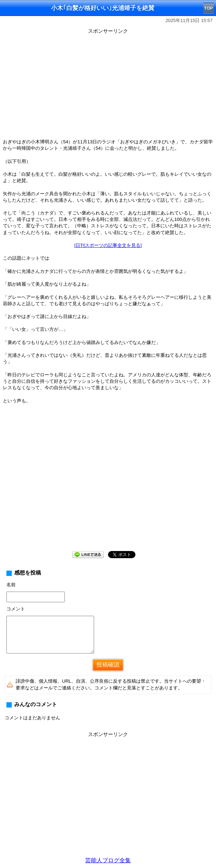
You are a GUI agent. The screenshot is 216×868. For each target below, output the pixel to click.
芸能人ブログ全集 (108, 860)
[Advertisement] (108, 86)
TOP (209, 8)
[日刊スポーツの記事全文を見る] (108, 245)
